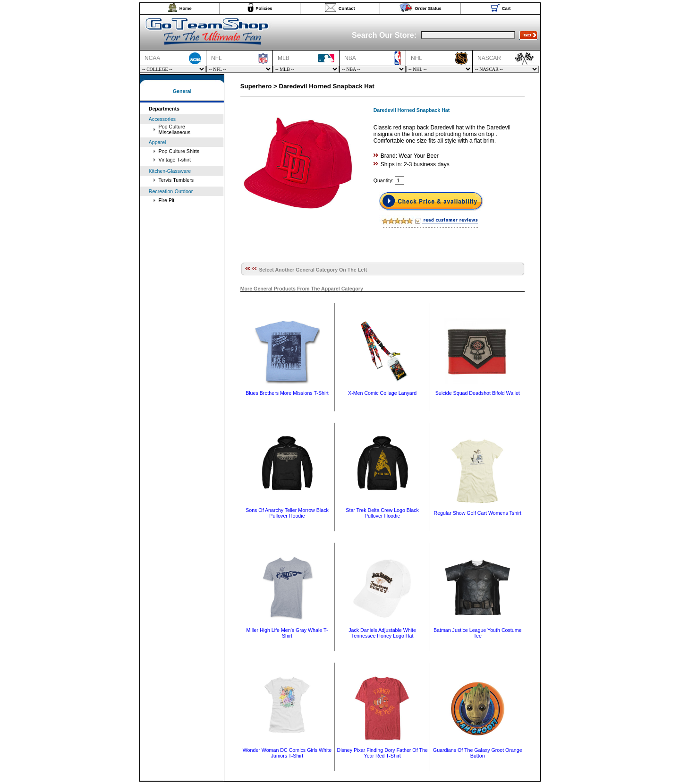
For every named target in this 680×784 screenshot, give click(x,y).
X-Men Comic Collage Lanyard (382, 393)
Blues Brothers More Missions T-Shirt (287, 393)
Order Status (428, 9)
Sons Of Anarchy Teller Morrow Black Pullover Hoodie (287, 513)
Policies (264, 9)
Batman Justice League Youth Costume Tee (478, 633)
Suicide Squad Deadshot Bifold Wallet (478, 393)
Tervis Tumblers (176, 180)
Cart (506, 9)
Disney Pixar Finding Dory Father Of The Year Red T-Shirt (382, 753)
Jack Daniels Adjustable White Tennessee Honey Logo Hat (382, 633)
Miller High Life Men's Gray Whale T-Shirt (287, 633)
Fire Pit (167, 200)
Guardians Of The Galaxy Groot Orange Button (478, 753)
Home (186, 9)
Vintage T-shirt (175, 160)
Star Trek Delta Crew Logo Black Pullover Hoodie (382, 513)
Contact (347, 9)
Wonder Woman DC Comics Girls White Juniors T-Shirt (287, 753)
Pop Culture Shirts (179, 151)
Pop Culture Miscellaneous (175, 129)
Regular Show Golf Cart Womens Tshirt (477, 513)
